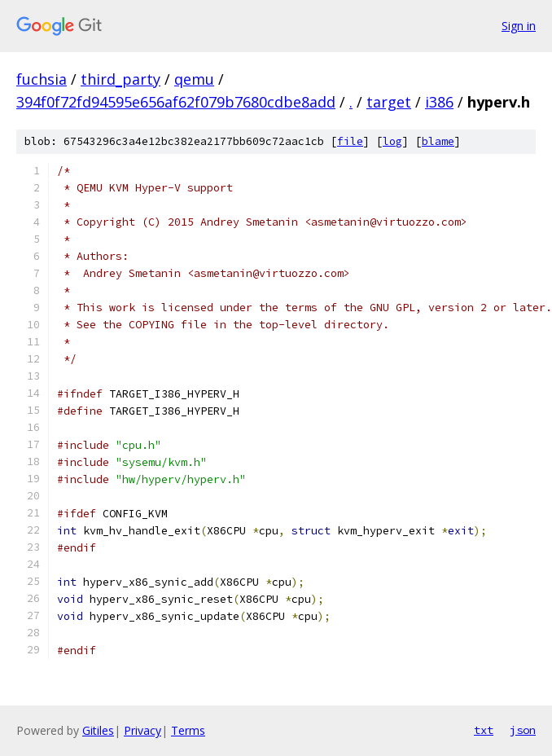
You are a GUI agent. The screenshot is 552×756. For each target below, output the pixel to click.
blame (438, 141)
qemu (194, 79)
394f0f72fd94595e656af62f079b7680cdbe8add (176, 102)
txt (484, 730)
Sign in (519, 26)
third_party (120, 79)
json (523, 730)
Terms (188, 730)
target (389, 102)
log (392, 141)
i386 (439, 102)
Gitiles (98, 730)
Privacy (142, 730)
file (350, 141)
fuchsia (42, 79)
